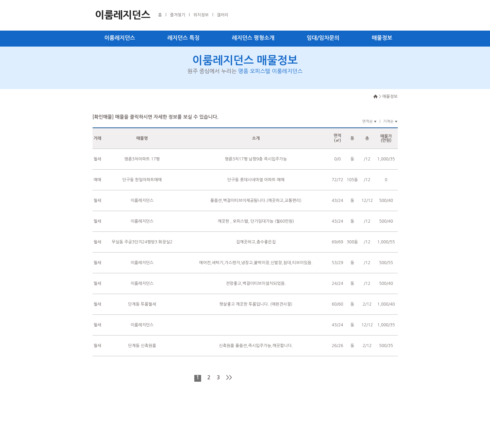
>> (229, 377)
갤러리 (223, 15)
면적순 (369, 122)
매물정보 (382, 38)
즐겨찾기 (177, 15)
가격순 (390, 122)
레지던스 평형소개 (253, 38)
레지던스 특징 (184, 38)
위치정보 (201, 15)
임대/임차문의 (323, 38)
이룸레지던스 (120, 38)
